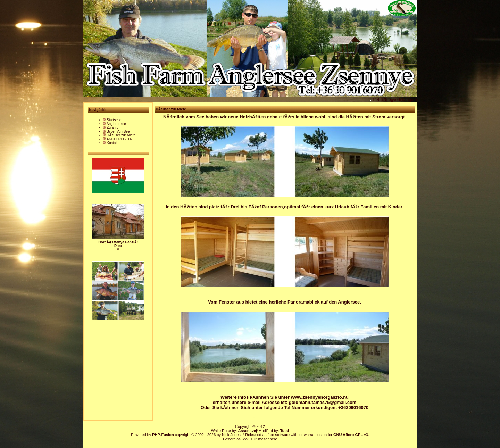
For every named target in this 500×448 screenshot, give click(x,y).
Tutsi (285, 431)
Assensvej (248, 431)
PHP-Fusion (163, 435)
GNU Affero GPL (348, 435)
